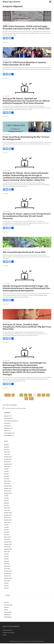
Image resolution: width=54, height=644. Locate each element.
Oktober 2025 (7, 462)
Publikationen (7, 429)
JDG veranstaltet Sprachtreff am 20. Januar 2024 (24, 253)
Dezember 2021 (8, 572)
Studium (6, 431)
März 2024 (7, 506)
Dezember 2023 (8, 513)
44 (26, 399)
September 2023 (8, 521)
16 (21, 396)
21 (43, 396)
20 (39, 396)
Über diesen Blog (8, 606)
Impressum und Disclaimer (9, 633)
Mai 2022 (6, 560)
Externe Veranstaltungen (10, 422)
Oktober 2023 (7, 518)
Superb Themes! (41, 642)
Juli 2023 (6, 526)
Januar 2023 (7, 540)
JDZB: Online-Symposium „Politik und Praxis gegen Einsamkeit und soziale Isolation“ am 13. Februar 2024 (26, 27)
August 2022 (7, 552)
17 (26, 396)
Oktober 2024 (7, 492)
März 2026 (7, 450)
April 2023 (7, 533)
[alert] (27, 409)
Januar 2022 (7, 569)
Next (31, 399)
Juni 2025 (6, 472)
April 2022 (7, 562)
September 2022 (8, 550)
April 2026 (7, 448)
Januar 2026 (7, 455)
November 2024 (8, 489)
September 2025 (8, 465)
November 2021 (8, 574)
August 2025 (7, 467)
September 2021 (8, 579)
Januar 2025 (7, 484)
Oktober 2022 (7, 547)
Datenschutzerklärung (8, 631)
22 (48, 396)
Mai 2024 (6, 501)
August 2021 (7, 581)
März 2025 (7, 479)
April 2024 (7, 504)
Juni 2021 (6, 586)
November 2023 (8, 516)
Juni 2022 (6, 557)
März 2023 (7, 535)
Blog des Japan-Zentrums (12, 2)
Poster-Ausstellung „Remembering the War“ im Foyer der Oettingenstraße (26, 138)
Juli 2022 (6, 555)
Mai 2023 (6, 530)
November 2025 (8, 460)
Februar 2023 (7, 538)
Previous (8, 396)
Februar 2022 (7, 567)
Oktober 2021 (7, 577)
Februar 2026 (7, 453)
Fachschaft (7, 424)
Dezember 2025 (8, 458)
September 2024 (8, 494)
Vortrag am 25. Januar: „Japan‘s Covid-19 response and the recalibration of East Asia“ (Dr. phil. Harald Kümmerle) (27, 216)
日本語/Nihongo (8, 436)
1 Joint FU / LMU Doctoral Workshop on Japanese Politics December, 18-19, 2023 (24, 64)
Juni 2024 (6, 499)
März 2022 (7, 564)
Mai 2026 (6, 445)
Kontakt (4, 636)
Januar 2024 (7, 511)
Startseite (6, 603)
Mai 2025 (6, 474)
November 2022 (8, 545)
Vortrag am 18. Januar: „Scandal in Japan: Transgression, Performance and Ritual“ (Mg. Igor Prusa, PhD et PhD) (27, 327)
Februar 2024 (7, 508)
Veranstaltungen (8, 434)
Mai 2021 (6, 589)
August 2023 (7, 523)
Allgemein (6, 417)
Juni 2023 (6, 528)
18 (30, 396)
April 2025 (7, 477)
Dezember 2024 (8, 487)
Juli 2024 (6, 496)
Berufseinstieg (7, 419)
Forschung (6, 426)
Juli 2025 (6, 470)
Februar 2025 (7, 482)
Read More (5, 42)
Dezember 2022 (8, 543)
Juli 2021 (6, 584)
